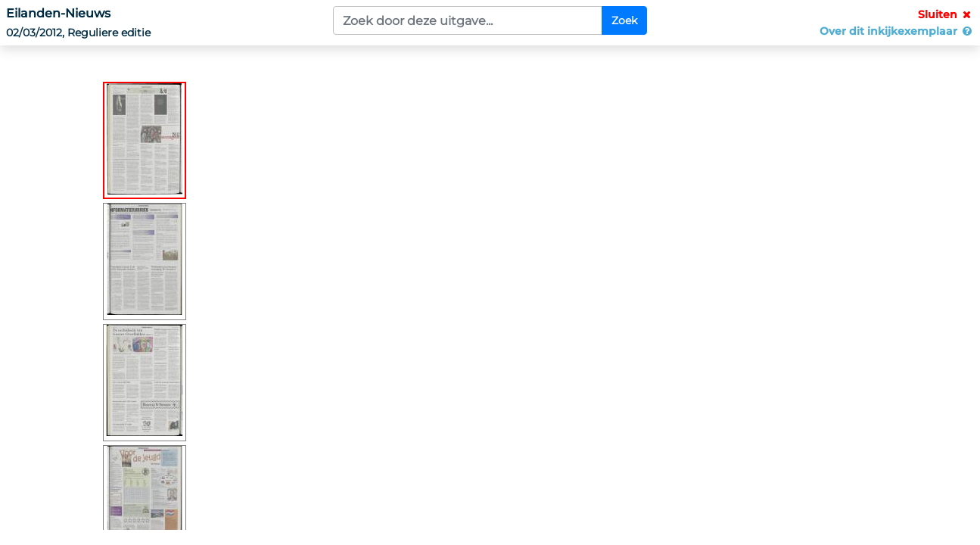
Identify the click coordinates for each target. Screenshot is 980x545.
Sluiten (946, 14)
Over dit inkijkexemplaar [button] (897, 31)
